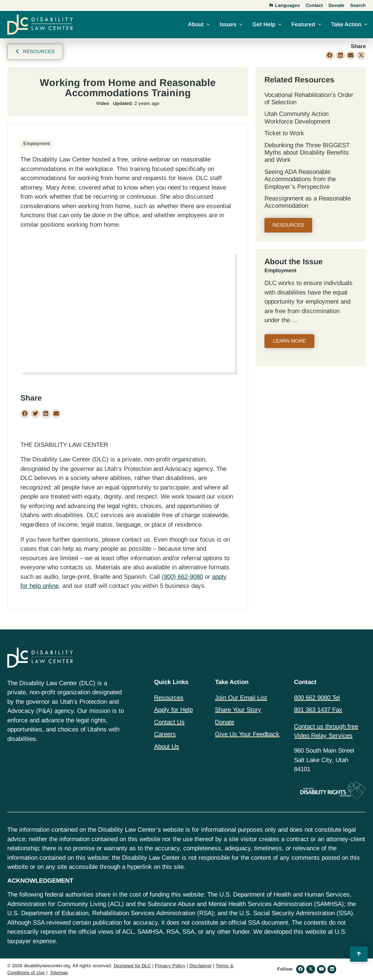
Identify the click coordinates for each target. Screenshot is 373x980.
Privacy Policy (170, 966)
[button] (330, 56)
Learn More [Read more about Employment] (289, 341)
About (196, 24)
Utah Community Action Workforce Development (297, 118)
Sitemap (59, 973)
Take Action (346, 24)
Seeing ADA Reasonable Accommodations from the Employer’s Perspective (300, 179)
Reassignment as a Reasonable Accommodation (308, 202)
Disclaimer (201, 966)
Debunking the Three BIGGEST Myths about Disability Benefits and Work (307, 153)
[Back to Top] (359, 954)
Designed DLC (132, 966)
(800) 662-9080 (182, 577)
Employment (280, 270)
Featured (303, 24)
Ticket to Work (284, 133)
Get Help (264, 24)
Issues (228, 24)
